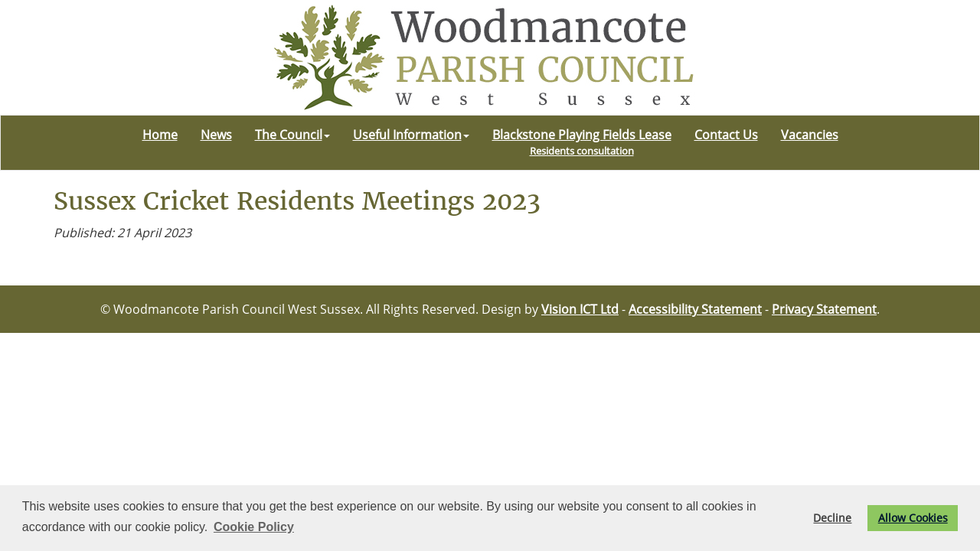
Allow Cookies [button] (913, 518)
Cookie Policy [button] (254, 527)
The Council (292, 135)
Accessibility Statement (695, 309)
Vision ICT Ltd (580, 309)
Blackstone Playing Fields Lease (582, 142)
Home (160, 135)
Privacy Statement (824, 309)
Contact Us (726, 135)
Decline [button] (832, 518)
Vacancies (810, 135)
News (216, 135)
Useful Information (411, 135)
